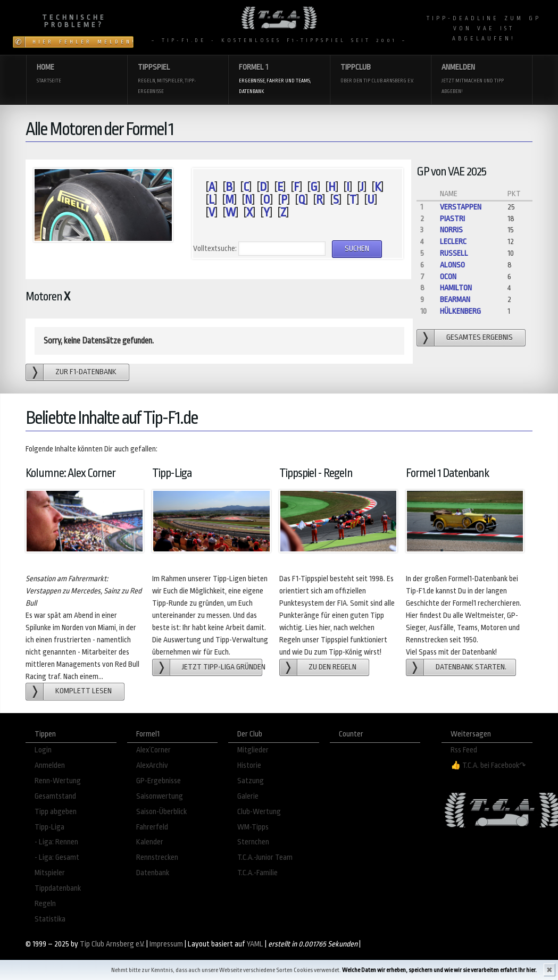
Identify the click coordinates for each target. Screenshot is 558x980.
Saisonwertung (160, 796)
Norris (451, 230)
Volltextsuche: (215, 249)
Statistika (50, 919)
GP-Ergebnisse (159, 781)
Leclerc (453, 242)
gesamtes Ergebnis (480, 337)
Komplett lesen (84, 691)
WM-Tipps (253, 827)
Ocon (448, 277)
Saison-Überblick (161, 812)
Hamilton (456, 288)
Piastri (452, 219)
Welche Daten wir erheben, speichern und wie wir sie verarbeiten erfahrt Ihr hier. (439, 970)
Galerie (248, 796)
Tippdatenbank (58, 888)
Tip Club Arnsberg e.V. (112, 944)
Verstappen (461, 207)
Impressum (166, 944)
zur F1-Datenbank (86, 372)
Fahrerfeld (152, 827)
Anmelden (481, 79)
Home (77, 74)
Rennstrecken (157, 857)
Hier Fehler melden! (83, 42)
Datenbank (153, 873)
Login (43, 750)
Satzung (251, 781)
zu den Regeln (332, 667)
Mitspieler (50, 873)
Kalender (150, 842)
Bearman (455, 300)
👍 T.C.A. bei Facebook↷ (488, 765)
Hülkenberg (460, 311)
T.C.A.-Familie (257, 873)
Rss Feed (464, 750)
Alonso (452, 265)
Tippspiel (178, 79)
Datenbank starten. (471, 667)
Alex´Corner (153, 750)
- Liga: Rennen (56, 842)
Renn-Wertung (58, 781)
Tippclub (380, 74)
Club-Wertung (259, 812)
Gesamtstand (55, 796)
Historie (249, 765)
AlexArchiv (152, 765)
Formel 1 (279, 79)
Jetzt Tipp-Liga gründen (222, 667)
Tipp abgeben (56, 812)
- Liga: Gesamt (57, 857)
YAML (255, 944)
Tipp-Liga (49, 827)
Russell (454, 253)
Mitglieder (253, 750)
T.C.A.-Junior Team (265, 857)
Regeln (45, 904)
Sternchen (253, 842)
